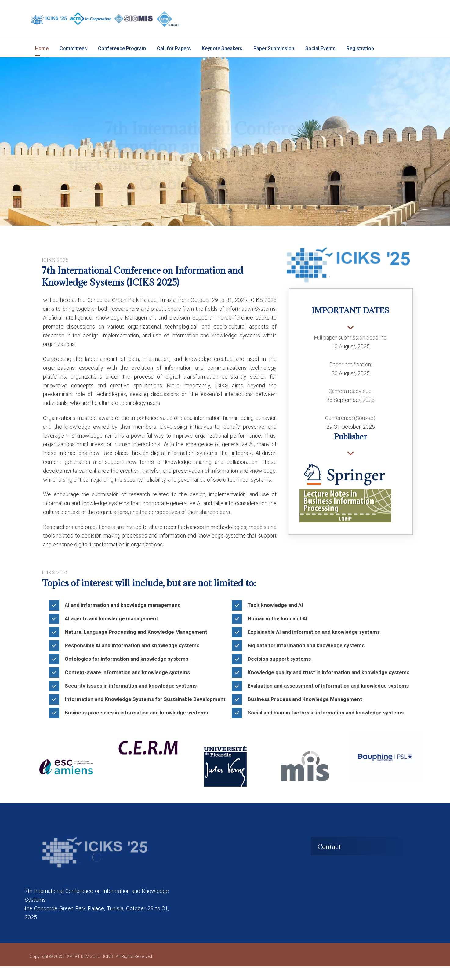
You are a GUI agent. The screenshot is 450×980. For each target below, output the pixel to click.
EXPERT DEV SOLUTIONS (89, 970)
